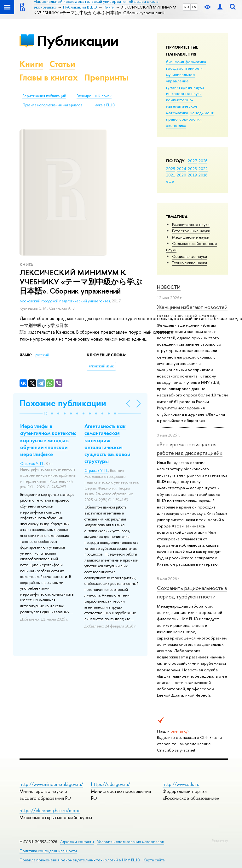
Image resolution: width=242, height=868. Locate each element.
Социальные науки (190, 256)
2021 (171, 175)
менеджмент (202, 113)
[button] (46, 413)
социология (190, 119)
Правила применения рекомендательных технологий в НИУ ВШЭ (80, 860)
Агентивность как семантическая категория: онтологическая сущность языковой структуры (107, 443)
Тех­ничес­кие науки (190, 263)
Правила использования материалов (52, 105)
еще (170, 181)
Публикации (78, 41)
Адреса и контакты (77, 842)
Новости (169, 287)
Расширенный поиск (94, 96)
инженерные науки (184, 93)
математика (177, 113)
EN (194, 7)
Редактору (220, 841)
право (172, 119)
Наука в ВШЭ (104, 105)
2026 (203, 161)
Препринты (106, 77)
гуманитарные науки (185, 87)
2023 (192, 169)
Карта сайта (154, 860)
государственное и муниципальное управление (184, 74)
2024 (181, 169)
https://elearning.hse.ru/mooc (50, 810)
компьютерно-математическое (182, 103)
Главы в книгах (49, 77)
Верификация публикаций (44, 96)
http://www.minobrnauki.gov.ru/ (51, 784)
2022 (203, 169)
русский (42, 355)
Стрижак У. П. (32, 464)
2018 (203, 175)
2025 (171, 169)
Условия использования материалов (131, 842)
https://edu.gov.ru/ (111, 784)
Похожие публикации (63, 403)
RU (187, 7)
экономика (176, 125)
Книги (31, 64)
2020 (181, 175)
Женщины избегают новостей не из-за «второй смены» (192, 311)
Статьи (62, 64)
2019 (192, 175)
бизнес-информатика (186, 62)
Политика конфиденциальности (48, 851)
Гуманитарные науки (191, 224)
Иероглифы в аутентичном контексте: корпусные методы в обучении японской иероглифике (48, 440)
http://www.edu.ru (181, 784)
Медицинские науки (191, 237)
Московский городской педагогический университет (65, 301)
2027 (192, 161)
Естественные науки (191, 231)
